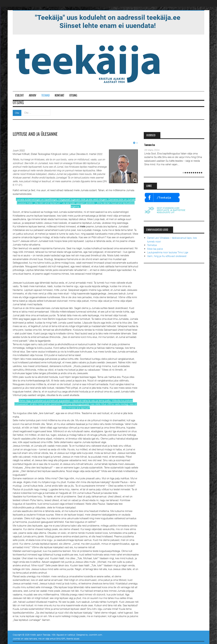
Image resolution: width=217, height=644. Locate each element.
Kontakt (60, 96)
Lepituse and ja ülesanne (35, 134)
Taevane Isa (150, 145)
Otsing (73, 96)
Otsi (17, 113)
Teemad (46, 96)
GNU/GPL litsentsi (65, 639)
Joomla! (16, 639)
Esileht (19, 96)
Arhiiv (33, 96)
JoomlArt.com (95, 635)
